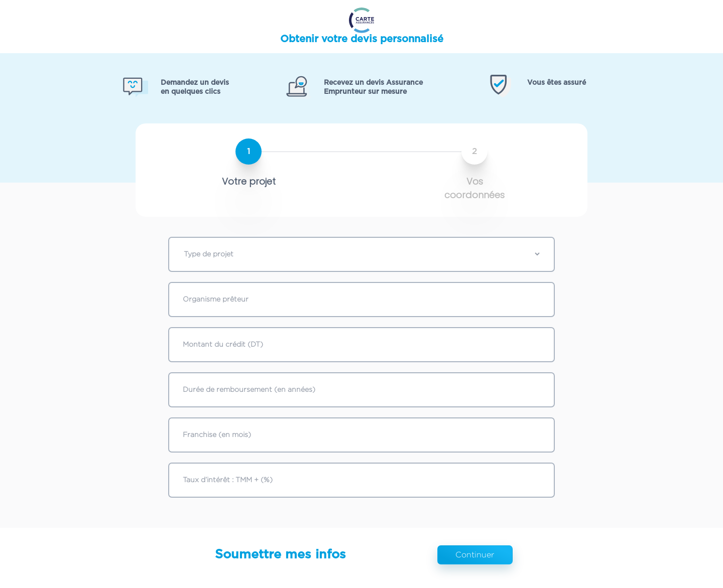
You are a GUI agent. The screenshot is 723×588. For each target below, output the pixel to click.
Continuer (475, 555)
